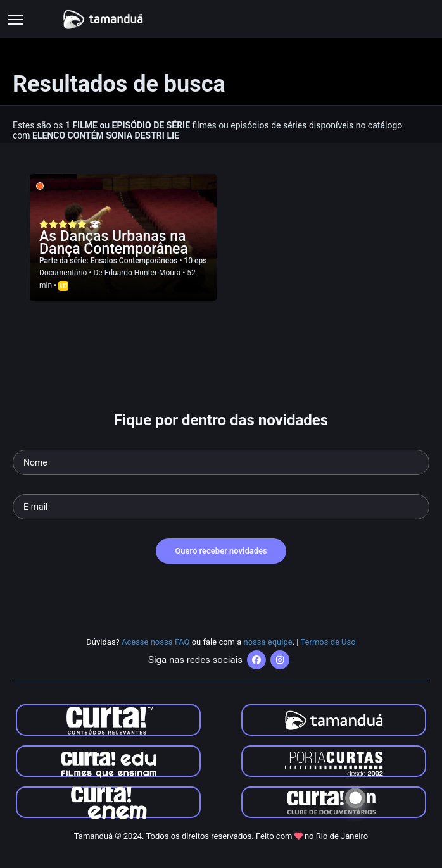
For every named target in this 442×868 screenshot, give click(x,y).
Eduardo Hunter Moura (143, 273)
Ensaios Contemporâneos (135, 261)
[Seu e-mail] (221, 507)
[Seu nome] (221, 462)
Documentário (63, 273)
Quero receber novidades (221, 551)
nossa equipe (268, 642)
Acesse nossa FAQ (156, 642)
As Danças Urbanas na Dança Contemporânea (114, 243)
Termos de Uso (328, 642)
